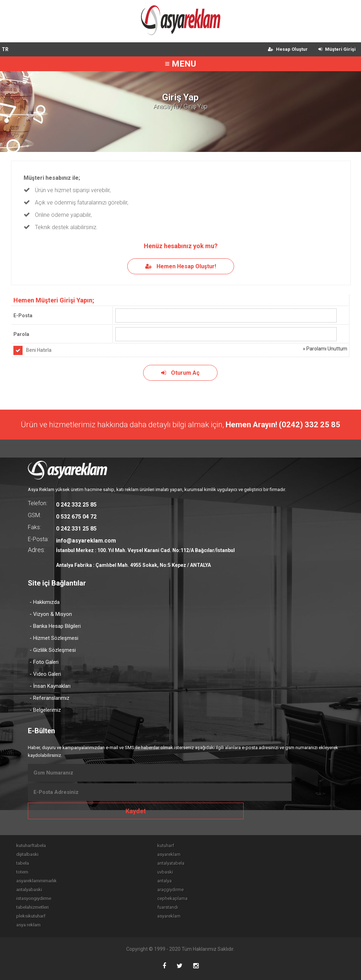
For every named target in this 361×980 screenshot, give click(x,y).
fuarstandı (168, 907)
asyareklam (169, 854)
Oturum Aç (180, 373)
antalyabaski (29, 890)
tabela (23, 863)
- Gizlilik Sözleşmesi (53, 650)
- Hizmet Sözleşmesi (54, 638)
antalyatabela (171, 863)
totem (22, 872)
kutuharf (166, 846)
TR (5, 49)
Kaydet (136, 811)
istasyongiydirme (34, 898)
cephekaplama (172, 898)
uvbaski (165, 872)
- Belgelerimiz (45, 710)
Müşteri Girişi (337, 49)
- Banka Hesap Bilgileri (55, 626)
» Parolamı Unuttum (325, 349)
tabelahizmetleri (32, 907)
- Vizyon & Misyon (51, 614)
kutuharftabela (31, 846)
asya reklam (28, 925)
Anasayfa (166, 106)
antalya (164, 881)
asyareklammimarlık (36, 881)
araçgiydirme (170, 890)
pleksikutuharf (31, 916)
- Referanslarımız (50, 698)
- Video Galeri (45, 674)
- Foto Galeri (44, 662)
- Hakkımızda (45, 602)
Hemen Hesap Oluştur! (181, 266)
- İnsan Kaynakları (50, 686)
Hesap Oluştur (288, 49)
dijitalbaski (27, 854)
